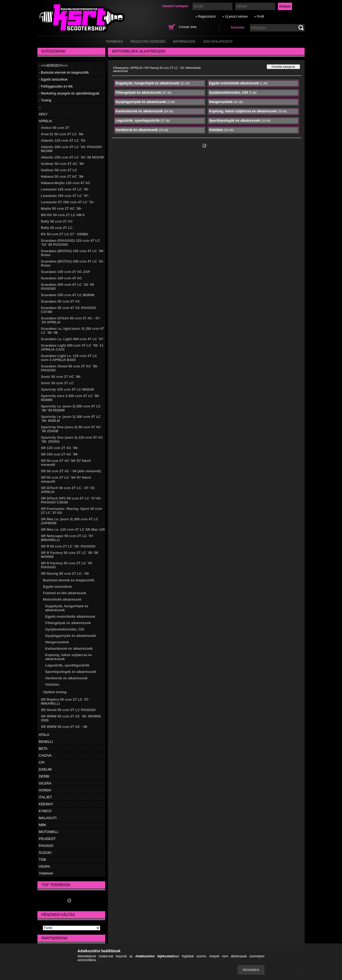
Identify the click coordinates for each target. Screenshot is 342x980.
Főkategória (121, 68)
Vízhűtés (52, 685)
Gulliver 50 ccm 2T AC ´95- (63, 164)
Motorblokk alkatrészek (62, 599)
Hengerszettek (57, 642)
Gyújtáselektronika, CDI (65, 629)
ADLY (43, 114)
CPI (42, 762)
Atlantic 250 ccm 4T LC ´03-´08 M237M (72, 157)
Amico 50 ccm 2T (55, 128)
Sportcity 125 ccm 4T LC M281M (67, 389)
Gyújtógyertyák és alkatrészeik (71, 636)
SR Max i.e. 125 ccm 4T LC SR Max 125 (73, 529)
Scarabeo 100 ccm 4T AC (61, 278)
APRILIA (45, 121)
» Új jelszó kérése (235, 17)
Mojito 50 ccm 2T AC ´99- (61, 209)
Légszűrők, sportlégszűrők (67, 665)
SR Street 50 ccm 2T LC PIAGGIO (68, 710)
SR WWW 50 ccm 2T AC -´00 (64, 727)
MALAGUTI (48, 818)
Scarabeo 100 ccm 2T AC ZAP (65, 272)
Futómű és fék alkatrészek (65, 593)
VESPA (44, 866)
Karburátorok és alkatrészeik (69, 648)
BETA (43, 749)
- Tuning (45, 100)
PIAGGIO (46, 846)
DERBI (44, 776)
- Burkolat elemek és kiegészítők (64, 72)
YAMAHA (46, 873)
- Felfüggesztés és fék (56, 86)
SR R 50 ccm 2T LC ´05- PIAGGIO (68, 546)
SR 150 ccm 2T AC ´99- (60, 454)
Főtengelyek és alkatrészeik (68, 623)
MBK (42, 825)
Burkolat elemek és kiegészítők (69, 580)
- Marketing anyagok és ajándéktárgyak (69, 93)
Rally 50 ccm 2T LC (57, 228)
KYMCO (45, 811)
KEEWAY (46, 804)
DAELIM (45, 769)
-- (40, 107)
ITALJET (45, 797)
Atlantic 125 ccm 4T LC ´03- (63, 140)
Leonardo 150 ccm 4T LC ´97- (65, 196)
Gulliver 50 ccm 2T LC (59, 170)
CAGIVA (45, 755)
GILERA (45, 783)
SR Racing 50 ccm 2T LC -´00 (65, 574)
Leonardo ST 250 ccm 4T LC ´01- (68, 202)
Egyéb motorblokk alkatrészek (70, 616)
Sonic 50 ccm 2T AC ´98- (61, 377)
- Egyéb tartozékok (53, 79)
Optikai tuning (55, 692)
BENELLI (46, 742)
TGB (42, 860)
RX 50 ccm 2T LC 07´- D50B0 (64, 234)
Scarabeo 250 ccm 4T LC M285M (68, 295)
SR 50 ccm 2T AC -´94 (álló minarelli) (71, 471)
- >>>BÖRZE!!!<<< (53, 66)
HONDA (45, 790)
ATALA (44, 735)
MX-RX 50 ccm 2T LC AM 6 (63, 215)
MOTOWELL (49, 832)
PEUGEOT (47, 839)
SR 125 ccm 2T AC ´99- (60, 448)
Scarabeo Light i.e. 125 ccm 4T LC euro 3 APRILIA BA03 (69, 358)
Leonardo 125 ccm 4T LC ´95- (65, 189)
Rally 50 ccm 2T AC (57, 221)
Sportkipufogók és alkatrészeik (71, 672)
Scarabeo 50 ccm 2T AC (61, 301)
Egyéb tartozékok (57, 587)
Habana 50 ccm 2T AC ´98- (63, 176)
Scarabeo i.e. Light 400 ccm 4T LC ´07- (73, 339)
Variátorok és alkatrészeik (66, 678)
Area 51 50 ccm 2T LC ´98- (62, 134)
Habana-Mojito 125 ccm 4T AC (66, 183)
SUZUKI (45, 853)
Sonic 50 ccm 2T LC (57, 383)
